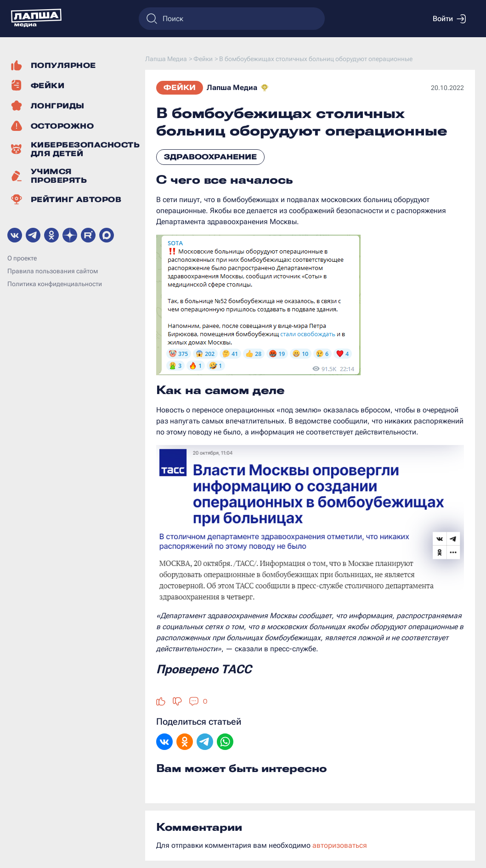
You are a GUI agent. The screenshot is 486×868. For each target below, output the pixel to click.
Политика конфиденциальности (55, 284)
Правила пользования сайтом (53, 271)
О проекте (22, 258)
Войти (449, 19)
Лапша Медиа (232, 87)
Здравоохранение (210, 157)
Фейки (180, 87)
